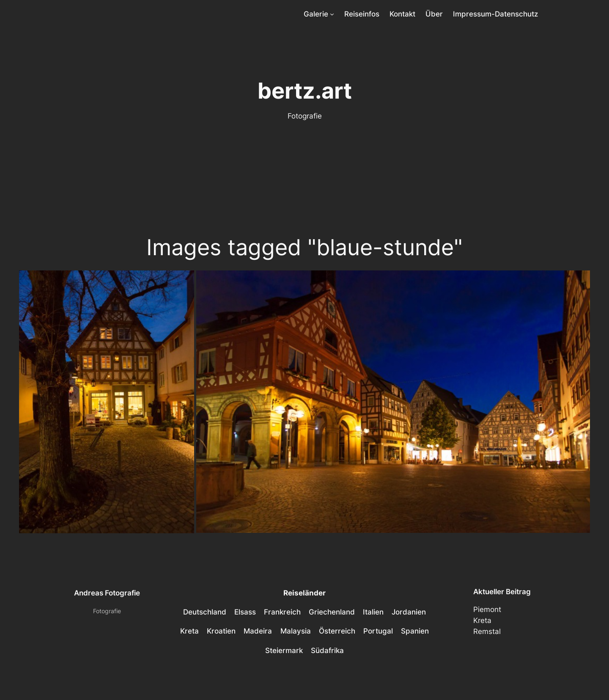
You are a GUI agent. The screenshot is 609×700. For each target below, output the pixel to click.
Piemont (487, 609)
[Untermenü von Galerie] (332, 14)
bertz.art (305, 91)
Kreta (482, 620)
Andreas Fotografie (107, 593)
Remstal (487, 631)
